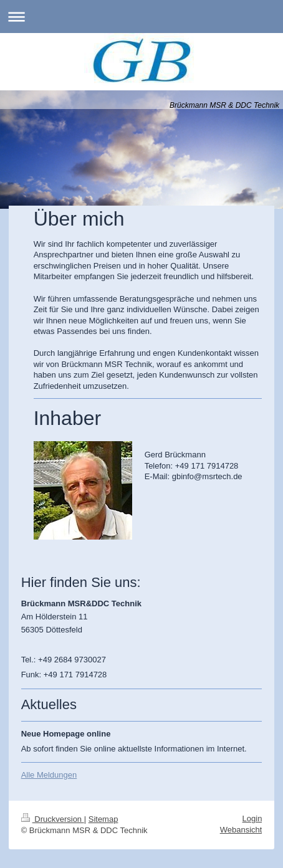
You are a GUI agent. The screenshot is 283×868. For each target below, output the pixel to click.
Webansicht (241, 830)
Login (252, 818)
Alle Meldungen (49, 775)
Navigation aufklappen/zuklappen (141, 17)
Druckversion (53, 819)
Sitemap (103, 819)
